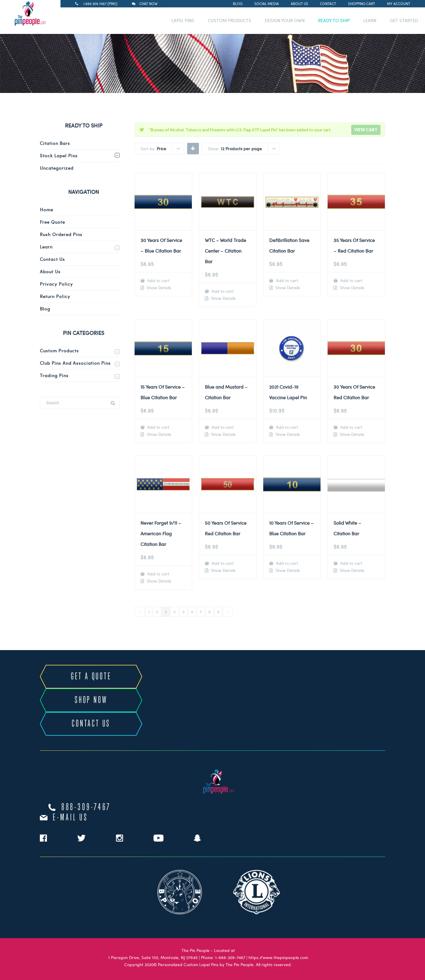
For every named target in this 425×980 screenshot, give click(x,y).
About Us (299, 4)
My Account (399, 4)
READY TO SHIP (334, 20)
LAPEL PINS (183, 20)
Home (46, 210)
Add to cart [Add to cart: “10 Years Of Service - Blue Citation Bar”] (286, 563)
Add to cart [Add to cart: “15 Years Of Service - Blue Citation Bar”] (158, 427)
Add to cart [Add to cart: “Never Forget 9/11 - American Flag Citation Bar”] (158, 574)
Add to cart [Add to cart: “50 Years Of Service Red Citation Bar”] (222, 563)
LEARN (370, 20)
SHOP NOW (91, 700)
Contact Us (52, 259)
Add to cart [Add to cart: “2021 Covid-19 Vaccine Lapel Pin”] (286, 427)
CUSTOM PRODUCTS (229, 20)
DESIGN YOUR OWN (285, 20)
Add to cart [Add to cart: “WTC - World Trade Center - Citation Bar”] (222, 291)
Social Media (267, 4)
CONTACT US (91, 724)
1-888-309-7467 (230, 957)
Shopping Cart (362, 4)
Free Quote (52, 222)
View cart (366, 130)
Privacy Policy (56, 284)
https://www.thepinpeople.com (278, 957)
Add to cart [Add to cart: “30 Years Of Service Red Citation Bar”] (351, 427)
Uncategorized (57, 168)
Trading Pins (54, 375)
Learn (46, 247)
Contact (328, 4)
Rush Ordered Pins (61, 234)
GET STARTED (404, 20)
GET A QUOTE (91, 677)
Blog (238, 4)
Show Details (158, 288)
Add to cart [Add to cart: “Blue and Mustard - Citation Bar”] (222, 427)
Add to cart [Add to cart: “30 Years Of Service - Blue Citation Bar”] (158, 280)
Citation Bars (55, 143)
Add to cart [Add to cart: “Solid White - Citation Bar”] (351, 563)
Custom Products (59, 351)
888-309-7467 (86, 807)
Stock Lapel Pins (59, 156)
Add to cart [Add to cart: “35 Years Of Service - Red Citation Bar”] (351, 280)
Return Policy (55, 296)
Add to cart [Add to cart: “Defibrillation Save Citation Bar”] (286, 280)
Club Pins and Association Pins (75, 363)
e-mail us (70, 818)
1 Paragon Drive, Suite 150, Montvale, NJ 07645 (153, 957)
